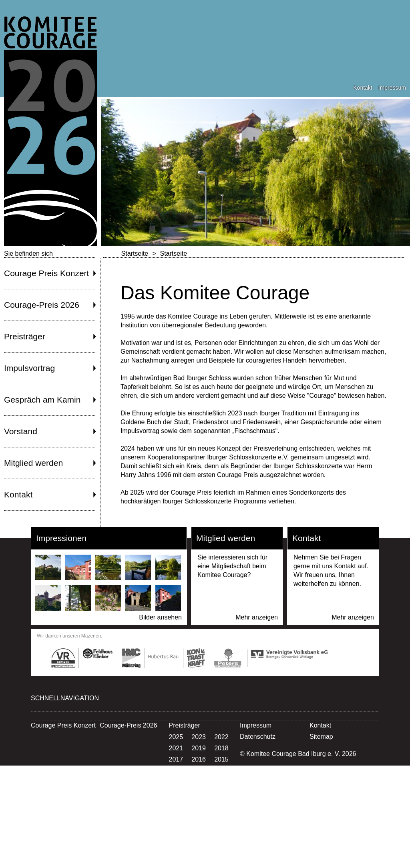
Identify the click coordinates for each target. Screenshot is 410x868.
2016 (199, 759)
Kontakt (363, 88)
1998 (199, 827)
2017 (176, 759)
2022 (221, 737)
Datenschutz (258, 737)
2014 (176, 771)
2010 (199, 782)
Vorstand (21, 431)
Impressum (392, 88)
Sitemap (321, 737)
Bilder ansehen (160, 617)
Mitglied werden (33, 463)
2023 (199, 737)
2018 (221, 748)
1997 (221, 827)
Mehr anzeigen (257, 617)
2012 (221, 771)
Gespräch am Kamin (42, 400)
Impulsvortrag (29, 368)
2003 (221, 804)
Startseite (135, 254)
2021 (176, 748)
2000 (221, 815)
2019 (199, 748)
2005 (176, 804)
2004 (199, 804)
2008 (176, 793)
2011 (176, 782)
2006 (221, 793)
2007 (199, 793)
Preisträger (25, 336)
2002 (176, 815)
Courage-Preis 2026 (42, 305)
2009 (221, 782)
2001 (199, 815)
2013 (199, 771)
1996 (176, 838)
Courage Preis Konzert (46, 273)
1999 (176, 827)
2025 (176, 737)
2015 (221, 759)
